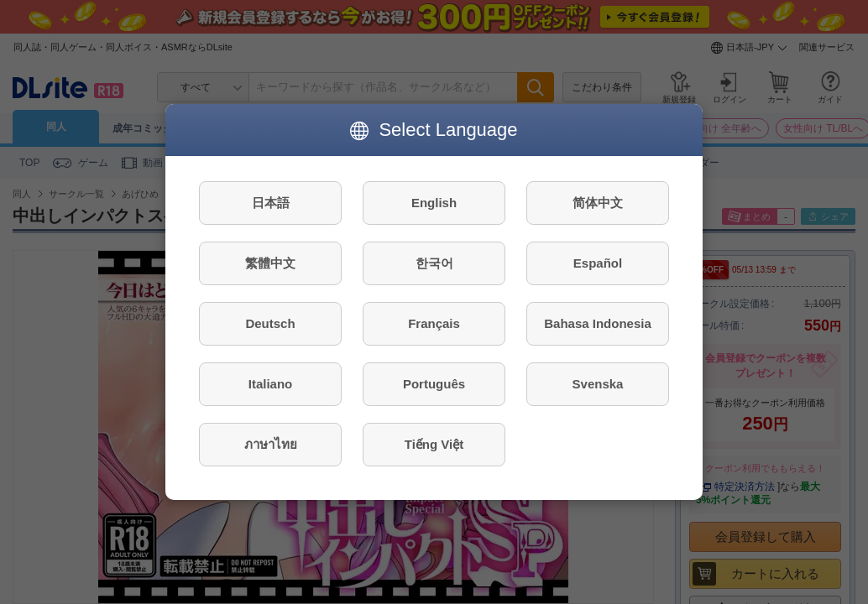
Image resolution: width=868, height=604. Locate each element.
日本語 (271, 203)
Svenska (598, 384)
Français (434, 323)
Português (434, 384)
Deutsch (270, 323)
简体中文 (598, 203)
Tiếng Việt (434, 444)
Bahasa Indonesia (598, 323)
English (434, 203)
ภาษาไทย (271, 444)
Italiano (271, 384)
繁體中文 (270, 263)
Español (598, 263)
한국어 (434, 263)
